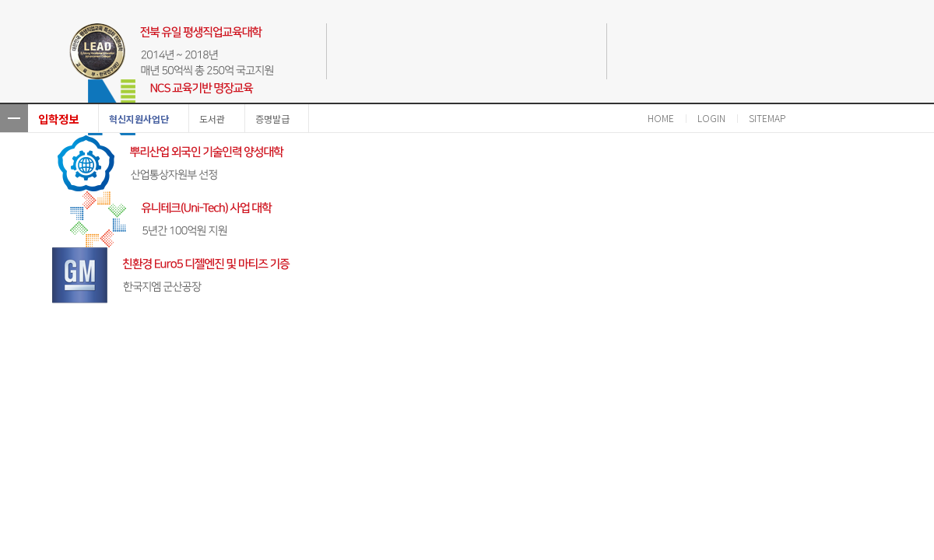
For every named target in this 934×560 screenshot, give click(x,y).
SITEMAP (767, 118)
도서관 (212, 119)
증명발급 (272, 119)
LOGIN (711, 118)
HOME (661, 118)
